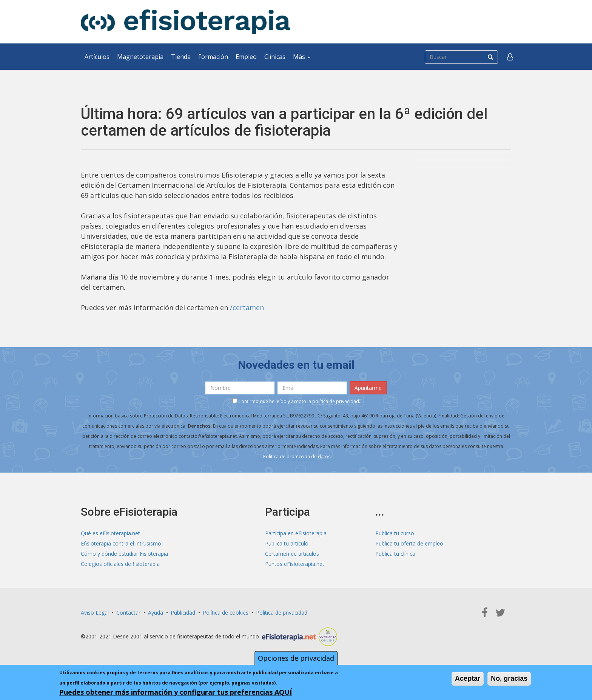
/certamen (247, 308)
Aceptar (468, 679)
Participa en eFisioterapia (296, 533)
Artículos (97, 57)
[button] (510, 57)
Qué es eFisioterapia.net (110, 533)
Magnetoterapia (140, 57)
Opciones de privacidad (296, 658)
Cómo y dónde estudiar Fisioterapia (124, 554)
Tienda (181, 57)
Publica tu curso (395, 533)
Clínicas (275, 57)
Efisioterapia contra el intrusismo (121, 543)
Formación (213, 57)
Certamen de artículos (292, 554)
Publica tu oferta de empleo (409, 543)
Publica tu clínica (395, 554)
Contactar (128, 613)
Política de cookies (226, 613)
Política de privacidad (282, 613)
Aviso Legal (95, 613)
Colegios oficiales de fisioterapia (120, 564)
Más (302, 57)
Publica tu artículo (287, 543)
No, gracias (509, 679)
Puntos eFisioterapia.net (295, 564)
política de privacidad (336, 401)
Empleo (246, 57)
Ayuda (156, 613)
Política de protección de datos (297, 457)
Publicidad (183, 613)
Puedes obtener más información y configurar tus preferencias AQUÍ (176, 692)
